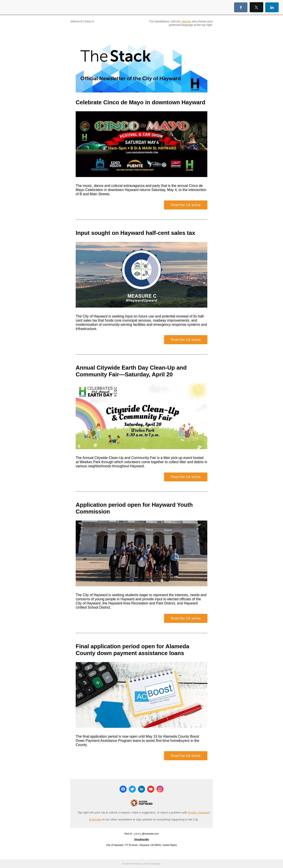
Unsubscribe (142, 839)
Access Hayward (198, 812)
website (186, 21)
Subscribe (95, 819)
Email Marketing (131, 864)
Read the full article (186, 205)
